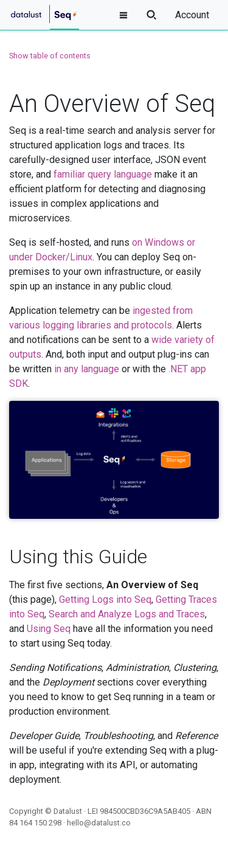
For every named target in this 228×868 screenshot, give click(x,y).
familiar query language (103, 174)
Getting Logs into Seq (105, 599)
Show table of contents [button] (50, 56)
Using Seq (49, 629)
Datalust (68, 811)
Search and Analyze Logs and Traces (127, 614)
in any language (87, 369)
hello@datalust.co (99, 823)
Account (192, 15)
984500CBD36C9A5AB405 (145, 811)
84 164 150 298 (35, 823)
